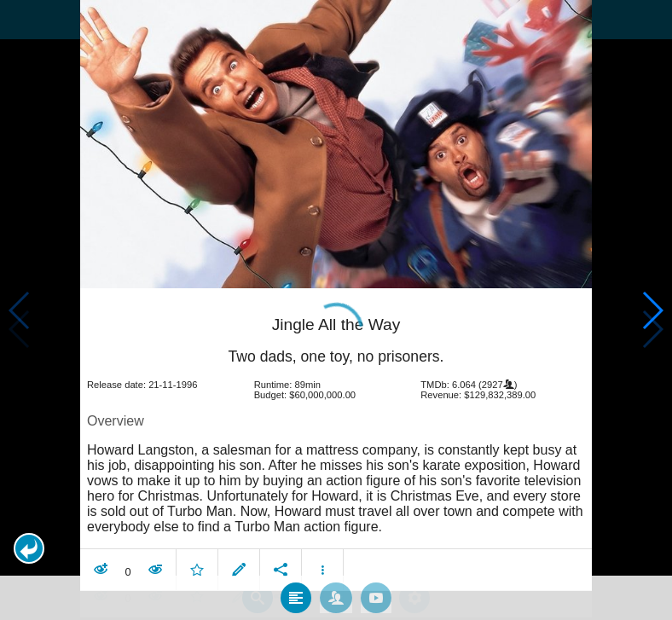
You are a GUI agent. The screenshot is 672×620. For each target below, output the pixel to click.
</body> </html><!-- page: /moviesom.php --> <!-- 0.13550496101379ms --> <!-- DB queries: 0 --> (336, 310)
